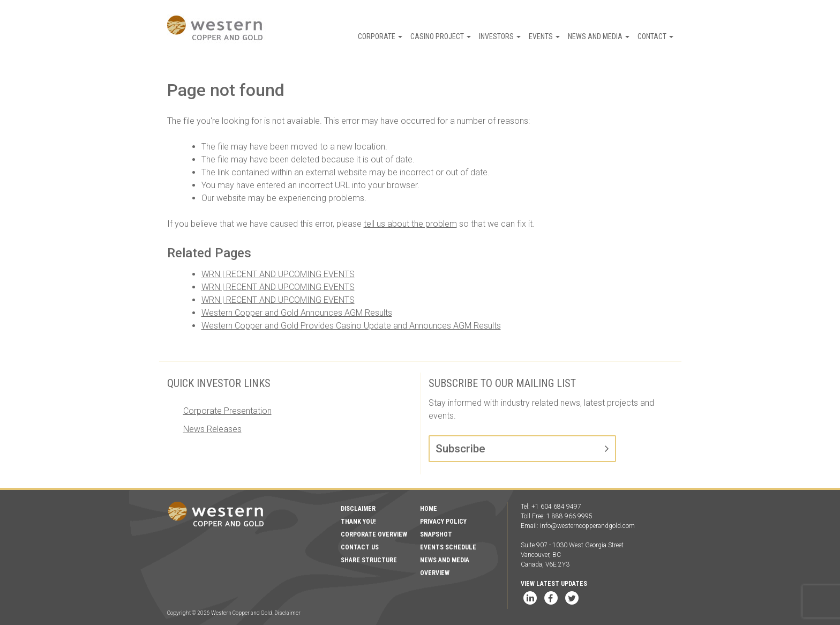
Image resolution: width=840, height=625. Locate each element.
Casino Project (441, 36)
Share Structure (369, 560)
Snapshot (436, 534)
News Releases (212, 429)
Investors (500, 36)
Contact (655, 36)
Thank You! (358, 522)
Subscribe (460, 449)
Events (544, 36)
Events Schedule (448, 547)
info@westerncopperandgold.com (587, 526)
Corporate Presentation (227, 411)
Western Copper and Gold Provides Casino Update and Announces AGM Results (351, 326)
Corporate (380, 36)
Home (429, 509)
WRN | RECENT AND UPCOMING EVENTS (278, 274)
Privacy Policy (443, 522)
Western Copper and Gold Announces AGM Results (297, 313)
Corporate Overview (374, 534)
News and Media (599, 36)
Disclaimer (358, 509)
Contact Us (360, 547)
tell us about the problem (410, 224)
